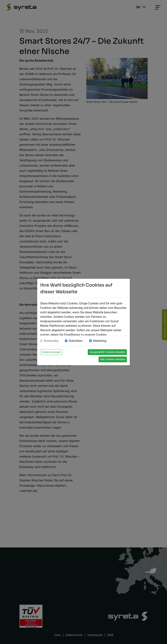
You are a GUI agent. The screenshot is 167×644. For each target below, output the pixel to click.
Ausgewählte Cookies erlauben (107, 352)
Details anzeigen (51, 352)
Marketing (100, 341)
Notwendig (51, 341)
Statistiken (76, 341)
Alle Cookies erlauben (113, 359)
